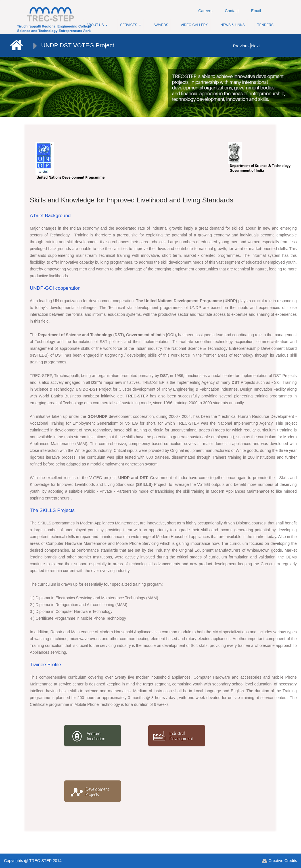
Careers (205, 11)
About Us (97, 25)
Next (255, 46)
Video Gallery (194, 25)
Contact (232, 11)
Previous (241, 46)
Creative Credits (279, 861)
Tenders (265, 25)
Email (256, 11)
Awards (161, 25)
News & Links (232, 25)
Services (131, 25)
